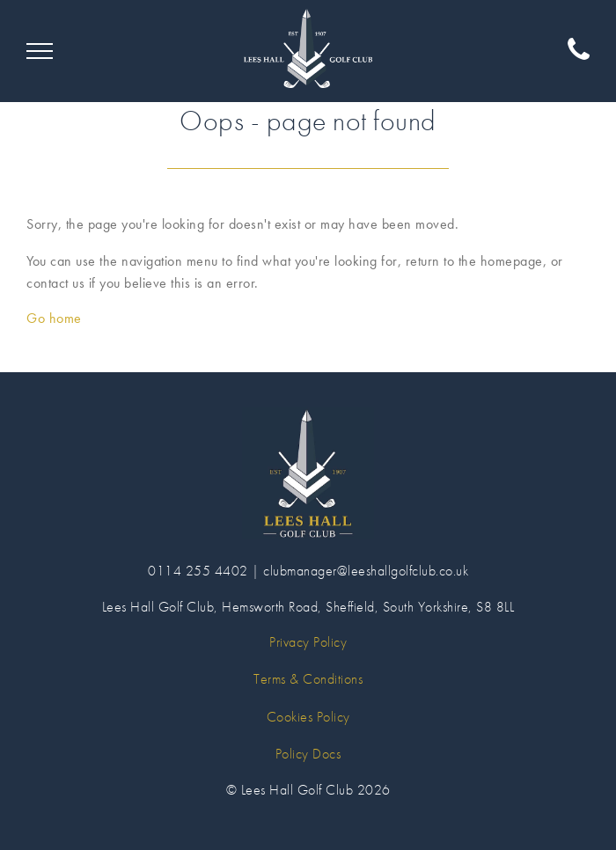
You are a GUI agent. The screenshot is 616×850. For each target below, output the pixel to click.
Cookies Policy (308, 717)
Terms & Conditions (308, 679)
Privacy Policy (308, 642)
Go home (54, 318)
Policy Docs (308, 754)
